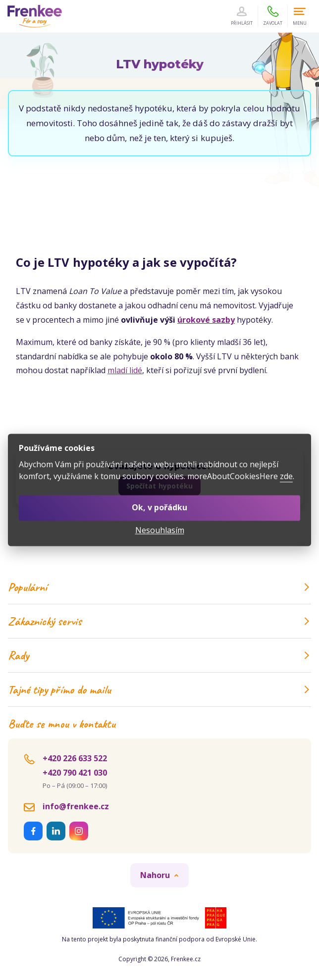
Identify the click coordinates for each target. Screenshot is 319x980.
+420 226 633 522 (75, 758)
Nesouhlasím (160, 530)
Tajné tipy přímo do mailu (159, 689)
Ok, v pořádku (159, 508)
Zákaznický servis (159, 621)
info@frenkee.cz (76, 806)
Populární (159, 587)
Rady (159, 655)
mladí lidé (125, 370)
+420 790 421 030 (75, 773)
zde (286, 477)
